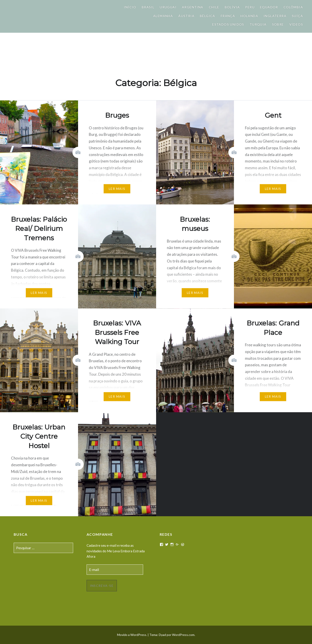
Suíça (297, 16)
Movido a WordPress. (132, 635)
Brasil (148, 7)
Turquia (258, 24)
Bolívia (232, 7)
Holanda (249, 16)
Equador (269, 7)
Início (130, 7)
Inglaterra (275, 16)
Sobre (278, 24)
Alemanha (163, 16)
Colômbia (293, 7)
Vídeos (296, 24)
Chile (214, 7)
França (228, 16)
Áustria (186, 16)
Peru (250, 7)
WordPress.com (183, 635)
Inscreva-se (102, 586)
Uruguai (168, 7)
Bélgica (208, 16)
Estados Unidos (228, 24)
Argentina (193, 7)
